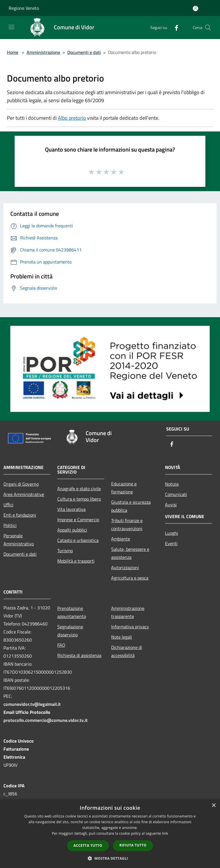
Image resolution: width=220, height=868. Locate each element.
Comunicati (176, 494)
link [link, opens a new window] (165, 833)
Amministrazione (43, 52)
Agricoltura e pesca (130, 578)
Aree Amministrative (24, 494)
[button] (110, 858)
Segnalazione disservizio (70, 631)
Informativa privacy (130, 627)
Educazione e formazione (124, 488)
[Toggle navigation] (11, 27)
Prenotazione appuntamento (72, 612)
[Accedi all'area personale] (196, 8)
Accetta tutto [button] (88, 845)
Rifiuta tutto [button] (133, 845)
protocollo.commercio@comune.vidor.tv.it (46, 720)
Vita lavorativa (71, 509)
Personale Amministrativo (19, 540)
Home (13, 52)
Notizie (172, 484)
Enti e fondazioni (20, 515)
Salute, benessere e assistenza (130, 553)
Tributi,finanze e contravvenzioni (127, 524)
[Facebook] (174, 27)
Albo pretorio (72, 118)
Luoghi (172, 533)
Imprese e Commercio (78, 520)
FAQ (61, 645)
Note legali (122, 637)
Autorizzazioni (125, 567)
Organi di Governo (21, 484)
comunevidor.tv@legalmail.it (32, 704)
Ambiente (121, 539)
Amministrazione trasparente (128, 612)
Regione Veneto (24, 8)
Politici (10, 525)
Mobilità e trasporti (76, 561)
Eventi (171, 543)
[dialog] (110, 834)
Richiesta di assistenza (79, 655)
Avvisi (171, 505)
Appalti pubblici (72, 530)
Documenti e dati (84, 52)
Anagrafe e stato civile (79, 489)
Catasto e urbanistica (78, 540)
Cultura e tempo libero (79, 499)
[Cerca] (208, 28)
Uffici (8, 505)
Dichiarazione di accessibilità (127, 651)
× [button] (214, 806)
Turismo (65, 551)
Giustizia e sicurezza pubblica (131, 506)
